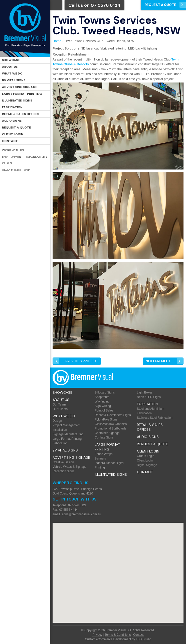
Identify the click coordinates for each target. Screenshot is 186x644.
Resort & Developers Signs (113, 415)
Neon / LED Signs (149, 397)
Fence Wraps (104, 454)
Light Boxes (145, 392)
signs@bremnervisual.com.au (81, 514)
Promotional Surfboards (110, 428)
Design (57, 421)
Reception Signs (63, 471)
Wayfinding (102, 401)
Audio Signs (12, 121)
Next (158, 361)
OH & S (7, 163)
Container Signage (107, 433)
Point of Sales (104, 410)
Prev (82, 361)
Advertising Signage (20, 87)
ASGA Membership (16, 170)
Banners (100, 458)
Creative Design (63, 462)
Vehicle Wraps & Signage (69, 467)
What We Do (12, 73)
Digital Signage (147, 465)
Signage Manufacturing (68, 434)
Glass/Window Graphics (111, 424)
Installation (60, 430)
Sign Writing (103, 406)
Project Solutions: (66, 48)
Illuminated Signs (17, 100)
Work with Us (13, 150)
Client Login (13, 134)
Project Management (66, 425)
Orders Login (146, 456)
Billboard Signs (105, 392)
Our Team (59, 404)
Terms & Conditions (118, 635)
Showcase (11, 60)
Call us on (94, 5)
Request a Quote (16, 127)
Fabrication (12, 107)
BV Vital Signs (14, 80)
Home (57, 41)
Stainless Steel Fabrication (155, 418)
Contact (10, 141)
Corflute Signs (104, 437)
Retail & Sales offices (21, 114)
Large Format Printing (22, 94)
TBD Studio (143, 639)
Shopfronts (102, 397)
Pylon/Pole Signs (106, 419)
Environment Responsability (25, 157)
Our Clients (60, 409)
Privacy (97, 635)
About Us (10, 67)
